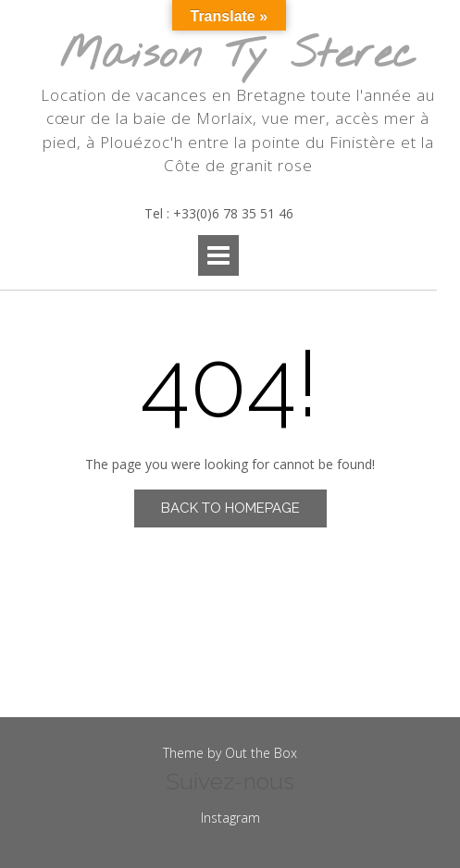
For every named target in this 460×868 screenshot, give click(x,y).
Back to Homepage (230, 508)
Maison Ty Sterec (238, 56)
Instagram (230, 818)
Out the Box (261, 753)
